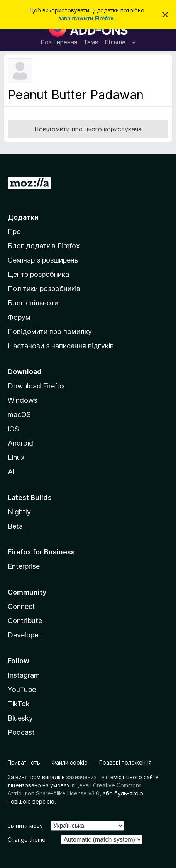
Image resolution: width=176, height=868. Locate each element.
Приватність (24, 762)
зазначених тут (87, 777)
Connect (21, 606)
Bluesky (20, 718)
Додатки (23, 217)
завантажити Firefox (86, 18)
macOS (19, 415)
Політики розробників (44, 289)
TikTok (19, 704)
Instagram (24, 675)
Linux (16, 457)
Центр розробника (38, 274)
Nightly (19, 512)
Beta (15, 526)
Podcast (21, 732)
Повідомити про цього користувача (88, 129)
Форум (19, 317)
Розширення (59, 42)
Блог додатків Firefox (44, 246)
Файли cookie (70, 762)
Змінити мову (25, 826)
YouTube (22, 689)
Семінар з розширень (43, 260)
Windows (23, 400)
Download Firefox (36, 386)
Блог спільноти (33, 303)
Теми (91, 42)
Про (14, 231)
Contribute (25, 621)
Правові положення (125, 762)
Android (20, 443)
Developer (24, 635)
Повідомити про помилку (50, 331)
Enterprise (24, 566)
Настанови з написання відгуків (61, 346)
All (12, 472)
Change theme (27, 840)
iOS (13, 429)
